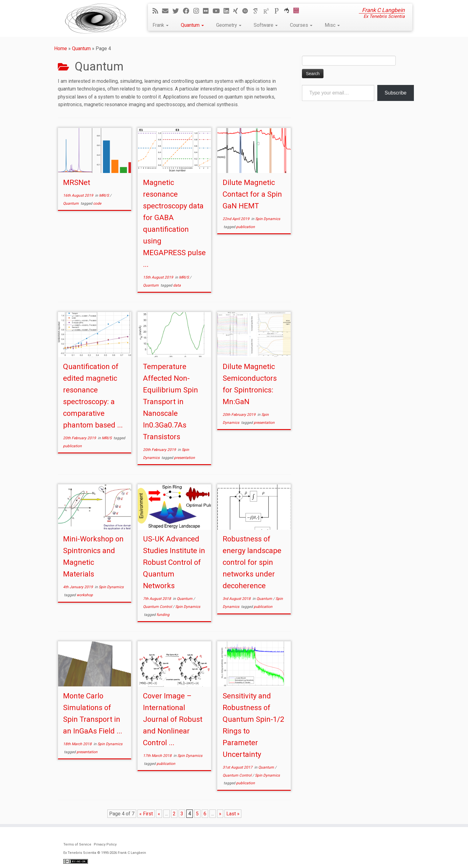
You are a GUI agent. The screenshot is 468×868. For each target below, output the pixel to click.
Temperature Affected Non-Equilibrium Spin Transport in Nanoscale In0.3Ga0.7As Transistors (171, 402)
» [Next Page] (220, 814)
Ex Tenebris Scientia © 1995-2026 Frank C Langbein (105, 853)
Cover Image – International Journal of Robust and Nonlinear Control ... (173, 719)
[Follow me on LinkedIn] (228, 11)
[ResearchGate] (268, 11)
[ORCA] (289, 11)
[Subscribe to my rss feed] (157, 11)
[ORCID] (247, 11)
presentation (184, 458)
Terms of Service (77, 844)
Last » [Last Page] (233, 814)
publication (246, 227)
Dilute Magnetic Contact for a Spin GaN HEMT (252, 194)
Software (266, 25)
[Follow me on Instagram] (198, 11)
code (97, 203)
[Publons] (279, 11)
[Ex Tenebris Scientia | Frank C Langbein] (96, 18)
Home (61, 48)
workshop (85, 595)
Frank (161, 25)
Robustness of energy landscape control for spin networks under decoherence (252, 562)
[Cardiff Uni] (298, 11)
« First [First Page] (146, 814)
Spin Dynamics (268, 219)
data (177, 285)
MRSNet (77, 183)
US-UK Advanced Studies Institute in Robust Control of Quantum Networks (174, 562)
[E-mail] (167, 11)
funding (163, 615)
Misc (332, 25)
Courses (301, 25)
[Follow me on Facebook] (188, 11)
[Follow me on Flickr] (208, 11)
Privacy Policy (105, 844)
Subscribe (396, 93)
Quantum (192, 25)
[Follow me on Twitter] (178, 11)
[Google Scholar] (258, 11)
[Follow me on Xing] (238, 11)
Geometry (229, 25)
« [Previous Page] (159, 814)
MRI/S (104, 195)
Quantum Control (158, 607)
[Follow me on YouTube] (218, 11)
